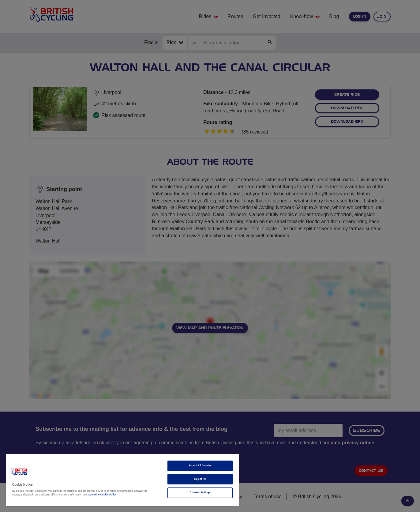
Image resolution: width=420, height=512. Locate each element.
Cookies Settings (200, 493)
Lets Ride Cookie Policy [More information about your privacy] (103, 495)
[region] (122, 480)
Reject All (200, 479)
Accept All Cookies (200, 466)
